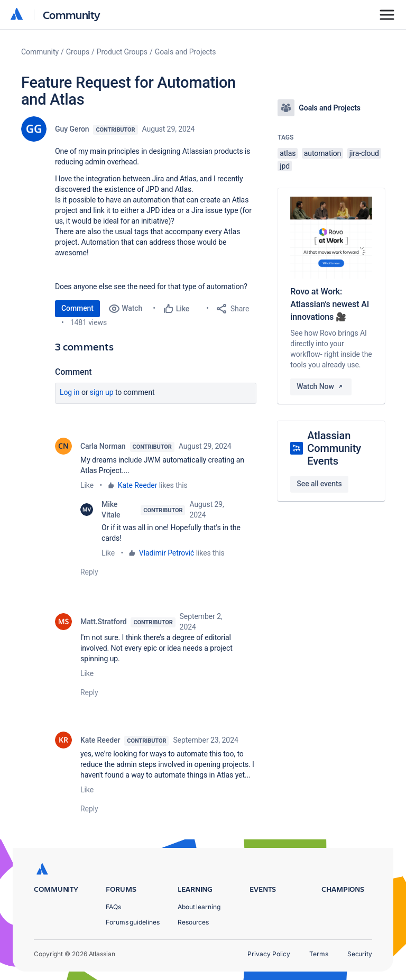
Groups (78, 52)
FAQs (113, 907)
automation (323, 153)
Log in (70, 392)
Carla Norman (103, 446)
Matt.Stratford (103, 622)
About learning (199, 907)
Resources (193, 922)
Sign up (102, 392)
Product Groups (122, 52)
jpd (285, 166)
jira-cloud (364, 153)
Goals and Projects (186, 52)
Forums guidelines (133, 922)
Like (87, 485)
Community (72, 15)
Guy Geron (72, 129)
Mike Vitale (111, 510)
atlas (288, 153)
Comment (77, 308)
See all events (319, 484)
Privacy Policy (269, 954)
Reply (89, 572)
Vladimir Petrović (167, 553)
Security (360, 954)
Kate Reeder (138, 485)
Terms (319, 954)
